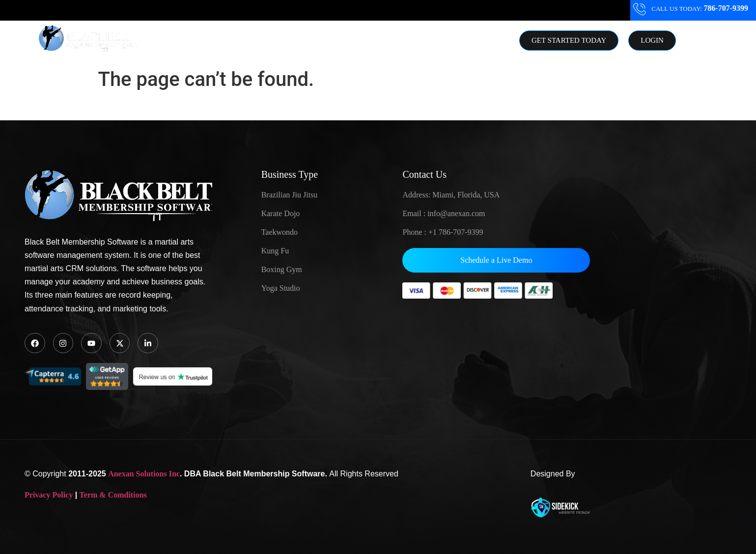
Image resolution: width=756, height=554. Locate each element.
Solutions (281, 41)
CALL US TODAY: (699, 9)
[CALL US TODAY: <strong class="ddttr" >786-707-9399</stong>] (640, 9)
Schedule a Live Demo (496, 260)
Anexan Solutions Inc (144, 473)
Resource (390, 41)
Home (224, 41)
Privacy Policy (49, 495)
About (338, 41)
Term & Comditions (113, 495)
